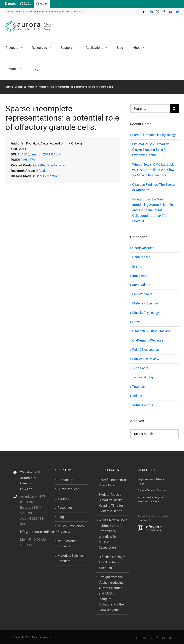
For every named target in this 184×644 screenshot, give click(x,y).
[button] (36, 69)
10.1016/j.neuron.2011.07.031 (39, 154)
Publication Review (146, 359)
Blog (61, 517)
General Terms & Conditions (153, 490)
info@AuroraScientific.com (34, 532)
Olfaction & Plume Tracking (151, 331)
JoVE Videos (141, 285)
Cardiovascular (143, 248)
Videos (137, 396)
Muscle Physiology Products (71, 529)
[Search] (174, 109)
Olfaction (42, 171)
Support (63, 498)
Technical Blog (143, 377)
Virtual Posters (143, 405)
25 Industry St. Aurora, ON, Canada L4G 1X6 (30, 481)
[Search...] (150, 109)
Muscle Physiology (146, 313)
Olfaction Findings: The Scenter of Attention (112, 562)
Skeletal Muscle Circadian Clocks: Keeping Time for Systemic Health (151, 150)
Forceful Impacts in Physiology (154, 135)
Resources (65, 508)
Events (137, 266)
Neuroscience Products (67, 544)
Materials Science (145, 303)
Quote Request (68, 489)
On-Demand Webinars (148, 340)
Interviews (140, 276)
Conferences (141, 257)
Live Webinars (142, 294)
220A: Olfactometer (51, 165)
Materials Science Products (70, 558)
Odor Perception (47, 176)
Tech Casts (140, 368)
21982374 (28, 160)
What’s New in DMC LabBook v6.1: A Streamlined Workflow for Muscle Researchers (153, 170)
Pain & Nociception (146, 350)
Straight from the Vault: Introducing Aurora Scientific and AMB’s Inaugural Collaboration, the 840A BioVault (152, 210)
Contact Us (65, 480)
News (136, 322)
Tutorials (138, 387)
